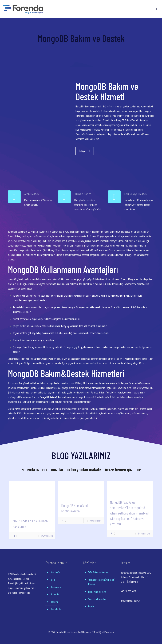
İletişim (54, 602)
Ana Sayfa (55, 572)
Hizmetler (55, 594)
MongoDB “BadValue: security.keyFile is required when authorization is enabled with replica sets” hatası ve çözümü (129, 513)
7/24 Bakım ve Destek (98, 572)
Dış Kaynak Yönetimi (97, 592)
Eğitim (91, 606)
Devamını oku (47, 536)
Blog (53, 580)
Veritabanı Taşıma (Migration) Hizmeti (102, 582)
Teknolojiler (56, 609)
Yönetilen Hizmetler (97, 599)
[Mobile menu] (157, 9)
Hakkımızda (56, 587)
